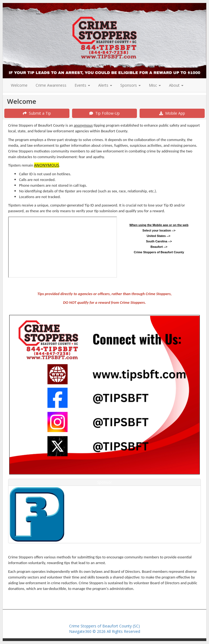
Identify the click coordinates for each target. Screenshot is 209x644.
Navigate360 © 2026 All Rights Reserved (105, 631)
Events (82, 85)
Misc (155, 85)
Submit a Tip (37, 113)
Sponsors (130, 85)
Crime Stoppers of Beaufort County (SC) (104, 626)
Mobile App (172, 113)
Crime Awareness (51, 85)
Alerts (105, 85)
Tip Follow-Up (104, 113)
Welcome (19, 85)
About (176, 85)
